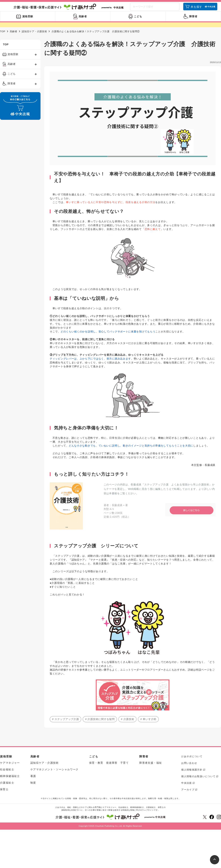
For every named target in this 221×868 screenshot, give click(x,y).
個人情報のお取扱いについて (198, 781)
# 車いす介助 (148, 724)
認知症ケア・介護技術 (34, 36)
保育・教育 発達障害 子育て (109, 768)
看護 (33, 781)
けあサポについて (192, 761)
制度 (33, 788)
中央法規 (186, 788)
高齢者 (14, 36)
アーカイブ (188, 795)
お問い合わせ (189, 768)
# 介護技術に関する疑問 (100, 724)
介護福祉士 (7, 788)
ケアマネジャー (10, 768)
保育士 (4, 794)
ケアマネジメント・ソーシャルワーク (55, 774)
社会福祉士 (7, 774)
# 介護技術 (127, 724)
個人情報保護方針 (192, 775)
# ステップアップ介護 (65, 724)
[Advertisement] (16, 184)
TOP (3, 36)
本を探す (196, 10)
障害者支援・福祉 (151, 768)
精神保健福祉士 (10, 781)
